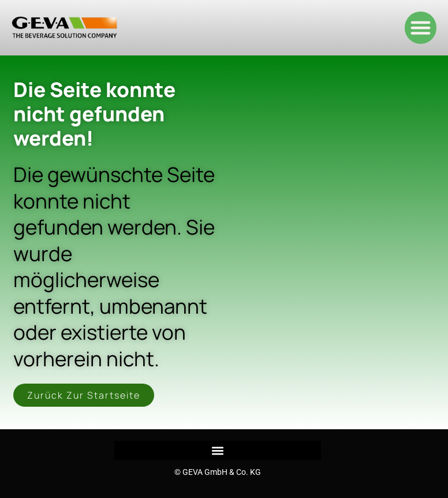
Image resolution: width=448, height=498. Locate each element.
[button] (421, 28)
